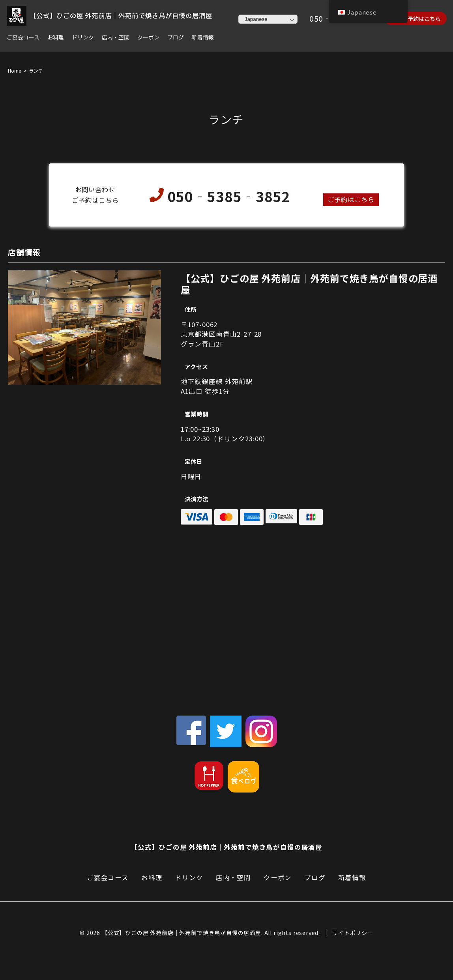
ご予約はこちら (351, 200)
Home (14, 71)
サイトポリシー (353, 933)
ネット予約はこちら (416, 19)
